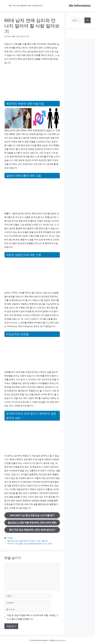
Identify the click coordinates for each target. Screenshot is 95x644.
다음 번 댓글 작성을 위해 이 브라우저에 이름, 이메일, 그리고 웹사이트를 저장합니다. (33, 617)
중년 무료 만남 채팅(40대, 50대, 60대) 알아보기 (26, 5)
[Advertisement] (32, 82)
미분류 (10, 538)
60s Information (80, 5)
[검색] (88, 20)
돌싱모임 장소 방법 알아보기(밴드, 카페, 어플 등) (27, 541)
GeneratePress (60, 640)
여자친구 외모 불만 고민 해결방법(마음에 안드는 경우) (30, 544)
